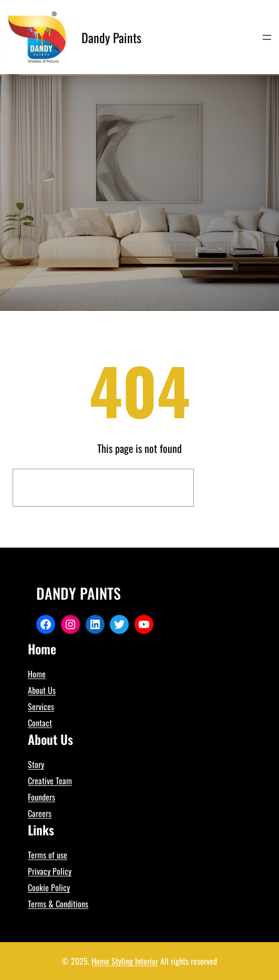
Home (37, 674)
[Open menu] (267, 37)
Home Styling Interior (125, 961)
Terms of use (48, 855)
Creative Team (50, 781)
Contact (40, 723)
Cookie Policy (49, 887)
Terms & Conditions (58, 904)
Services (41, 706)
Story (36, 764)
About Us (42, 690)
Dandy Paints (111, 37)
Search (233, 488)
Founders (42, 797)
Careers (40, 813)
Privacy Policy (50, 871)
